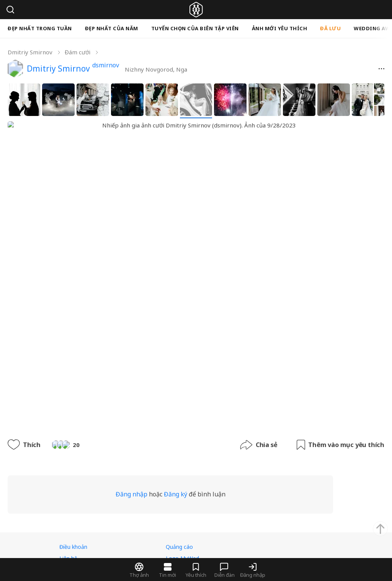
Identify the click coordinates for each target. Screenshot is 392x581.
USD (134, 523)
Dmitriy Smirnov (30, 52)
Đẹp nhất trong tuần (40, 28)
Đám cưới (78, 52)
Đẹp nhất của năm (112, 28)
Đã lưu (330, 28)
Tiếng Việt (82, 523)
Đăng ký (192, 418)
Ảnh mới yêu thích (280, 28)
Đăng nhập (148, 418)
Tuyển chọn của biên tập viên (195, 28)
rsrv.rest (105, 547)
